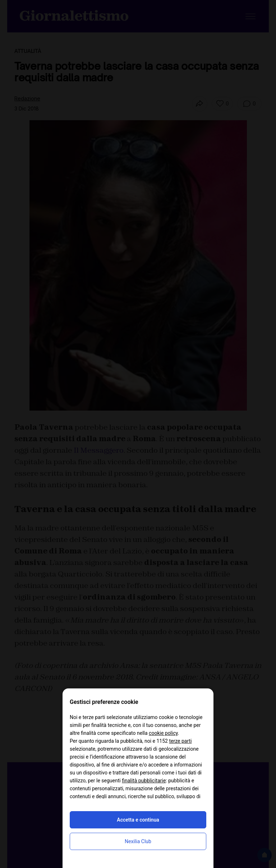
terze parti (180, 741)
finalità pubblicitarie (144, 781)
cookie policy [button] (163, 733)
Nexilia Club (138, 841)
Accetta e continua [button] (138, 820)
